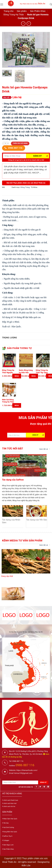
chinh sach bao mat (10, 803)
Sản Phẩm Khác (38, 11)
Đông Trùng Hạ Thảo (14, 15)
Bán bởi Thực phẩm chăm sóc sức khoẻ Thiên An (26, 183)
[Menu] (2, 4)
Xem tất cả (45, 449)
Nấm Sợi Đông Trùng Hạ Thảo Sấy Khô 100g (8, 402)
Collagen (6, 840)
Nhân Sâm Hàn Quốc (10, 819)
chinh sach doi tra (9, 806)
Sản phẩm (22, 11)
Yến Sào (6, 823)
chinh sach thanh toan (11, 800)
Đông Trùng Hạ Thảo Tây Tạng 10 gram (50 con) (43, 373)
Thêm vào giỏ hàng (20, 143)
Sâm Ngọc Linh (8, 845)
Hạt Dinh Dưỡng (9, 827)
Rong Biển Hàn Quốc (10, 832)
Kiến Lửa (26, 865)
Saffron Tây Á (8, 836)
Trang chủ (9, 11)
